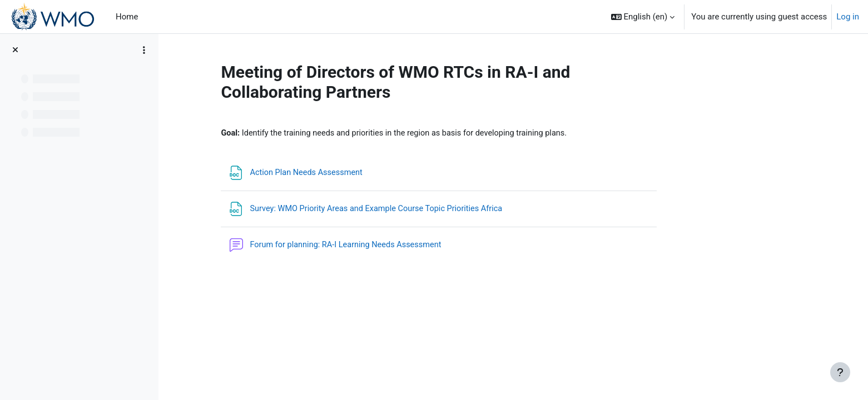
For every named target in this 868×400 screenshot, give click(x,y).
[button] (643, 17)
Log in (848, 17)
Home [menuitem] (127, 17)
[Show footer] (840, 372)
